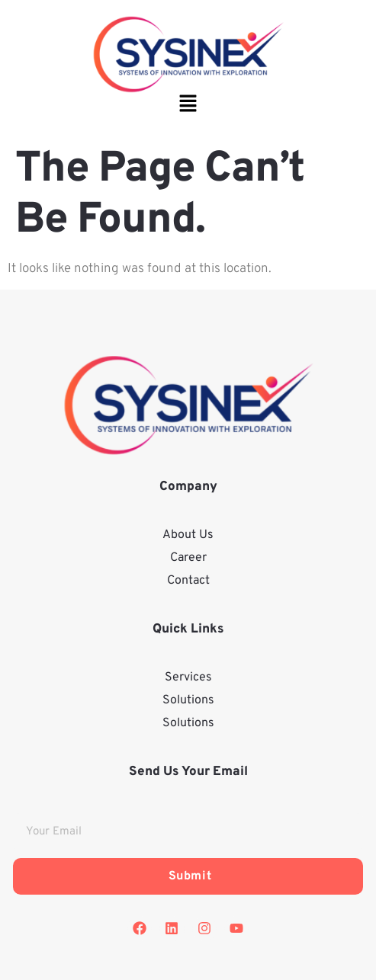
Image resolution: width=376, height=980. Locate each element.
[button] (188, 106)
